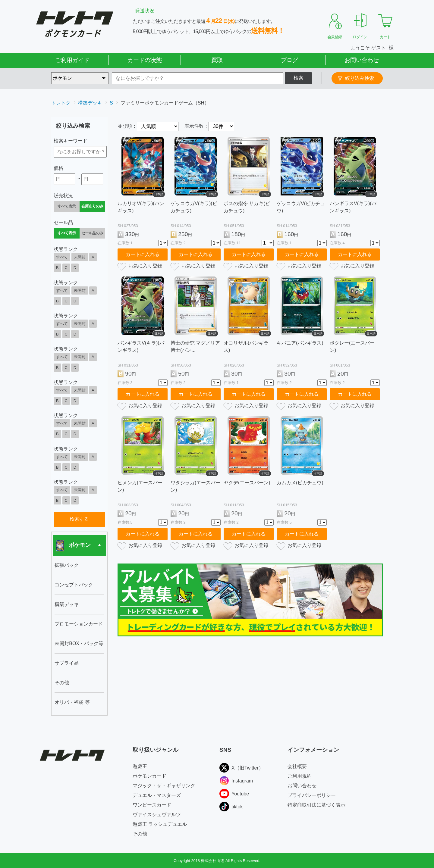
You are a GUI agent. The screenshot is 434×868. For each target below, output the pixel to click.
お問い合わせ (362, 60)
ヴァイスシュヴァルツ (157, 815)
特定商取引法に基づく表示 (316, 805)
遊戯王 (140, 766)
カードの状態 (145, 60)
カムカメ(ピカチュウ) (300, 483)
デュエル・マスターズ (157, 795)
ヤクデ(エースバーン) (247, 483)
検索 (298, 78)
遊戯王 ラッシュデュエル (160, 824)
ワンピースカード (152, 805)
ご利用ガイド (72, 60)
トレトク (61, 103)
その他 (140, 834)
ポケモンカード (149, 776)
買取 (217, 60)
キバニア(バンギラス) (300, 343)
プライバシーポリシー (312, 795)
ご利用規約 (300, 776)
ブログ (289, 60)
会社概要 (297, 766)
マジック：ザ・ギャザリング (164, 786)
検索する (79, 519)
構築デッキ (90, 103)
